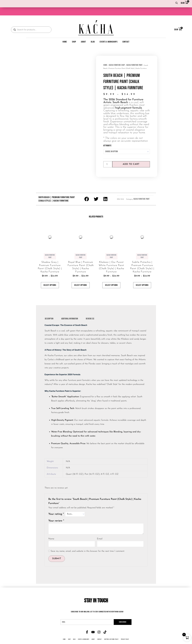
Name (51, 532)
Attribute (107, 138)
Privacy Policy (126, 632)
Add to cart (131, 156)
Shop (74, 34)
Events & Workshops (109, 34)
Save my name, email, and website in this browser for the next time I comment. (88, 544)
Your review (56, 514)
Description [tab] (49, 312)
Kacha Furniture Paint (134, 57)
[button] (87, 191)
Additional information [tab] (70, 312)
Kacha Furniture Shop (117, 57)
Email (100, 532)
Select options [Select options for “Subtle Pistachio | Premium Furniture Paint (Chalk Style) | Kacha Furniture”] (142, 278)
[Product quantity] (108, 156)
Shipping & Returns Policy (112, 632)
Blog (93, 34)
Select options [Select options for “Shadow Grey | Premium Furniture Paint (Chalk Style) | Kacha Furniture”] (50, 278)
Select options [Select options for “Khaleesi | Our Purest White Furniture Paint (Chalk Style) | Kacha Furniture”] (111, 278)
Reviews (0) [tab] (90, 312)
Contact (126, 34)
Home (65, 34)
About (83, 34)
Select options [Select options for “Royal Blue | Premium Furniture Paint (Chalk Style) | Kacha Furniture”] (81, 278)
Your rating (56, 507)
